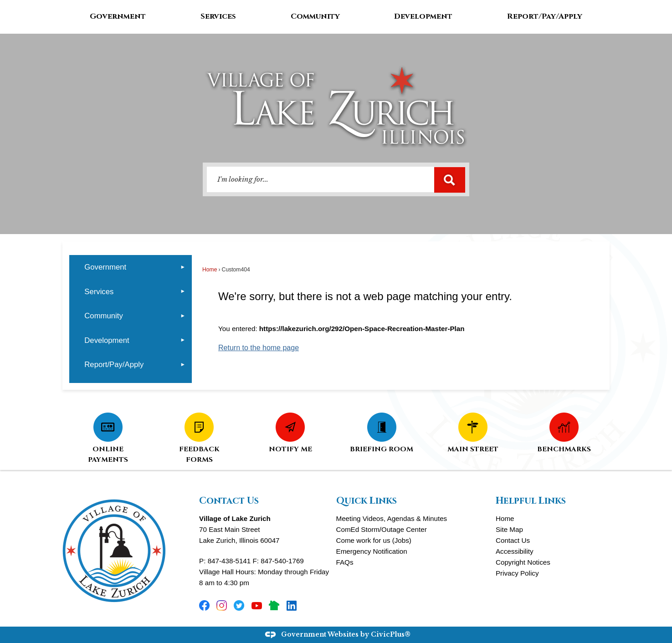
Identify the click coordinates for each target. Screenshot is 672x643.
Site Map (509, 529)
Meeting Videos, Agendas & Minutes (392, 518)
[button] (450, 180)
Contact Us (513, 540)
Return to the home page (259, 348)
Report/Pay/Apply (114, 365)
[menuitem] (131, 267)
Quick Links (367, 501)
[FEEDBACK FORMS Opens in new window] (199, 437)
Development (107, 340)
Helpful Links (531, 501)
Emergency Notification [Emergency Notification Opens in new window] (372, 551)
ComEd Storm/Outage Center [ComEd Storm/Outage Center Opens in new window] (382, 529)
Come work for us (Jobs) (374, 540)
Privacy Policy (517, 573)
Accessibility (515, 551)
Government (105, 267)
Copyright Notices (523, 562)
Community (103, 316)
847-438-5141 (229, 561)
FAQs (345, 562)
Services (99, 292)
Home (210, 270)
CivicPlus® (391, 635)
